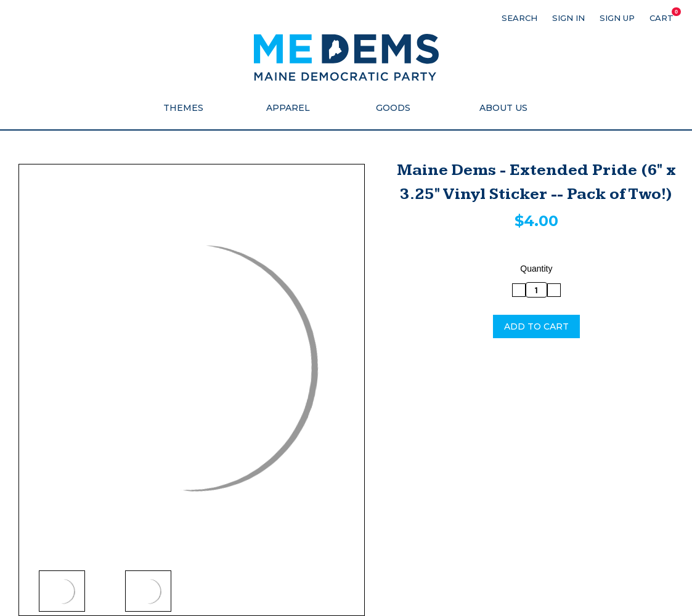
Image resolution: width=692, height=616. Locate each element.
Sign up (617, 18)
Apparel (294, 108)
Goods (399, 108)
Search (519, 18)
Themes (189, 108)
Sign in (568, 18)
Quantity (536, 269)
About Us (503, 108)
